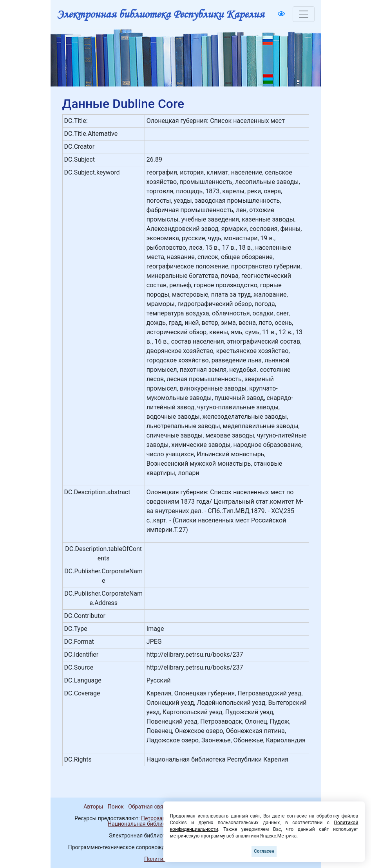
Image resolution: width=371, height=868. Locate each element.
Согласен (264, 851)
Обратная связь (148, 807)
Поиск (116, 807)
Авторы (93, 807)
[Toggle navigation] (304, 14)
